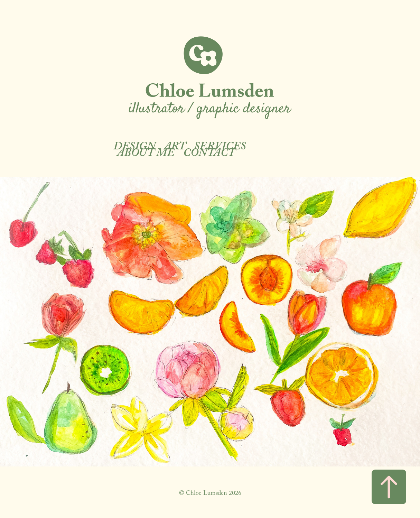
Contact (209, 154)
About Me (146, 154)
